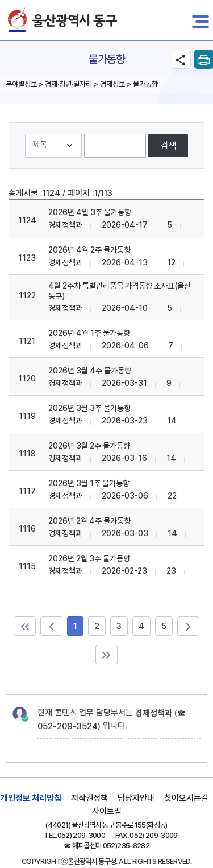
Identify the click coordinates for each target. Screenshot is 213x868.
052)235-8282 (126, 846)
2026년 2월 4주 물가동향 (89, 521)
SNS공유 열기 (181, 59)
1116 (27, 529)
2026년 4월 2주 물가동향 (89, 250)
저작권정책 (89, 798)
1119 (27, 416)
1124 (27, 220)
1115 (27, 566)
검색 (168, 145)
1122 (27, 295)
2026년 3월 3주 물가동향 (89, 408)
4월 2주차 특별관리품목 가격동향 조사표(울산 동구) (120, 291)
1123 (27, 258)
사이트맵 (107, 811)
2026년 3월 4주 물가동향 (90, 371)
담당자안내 (136, 798)
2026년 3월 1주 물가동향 (89, 483)
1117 (27, 491)
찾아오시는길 (186, 798)
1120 (27, 379)
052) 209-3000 (82, 835)
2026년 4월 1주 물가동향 (89, 333)
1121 (27, 341)
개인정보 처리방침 (31, 798)
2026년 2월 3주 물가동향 (89, 558)
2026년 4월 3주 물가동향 (90, 212)
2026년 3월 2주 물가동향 (89, 446)
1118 (27, 454)
